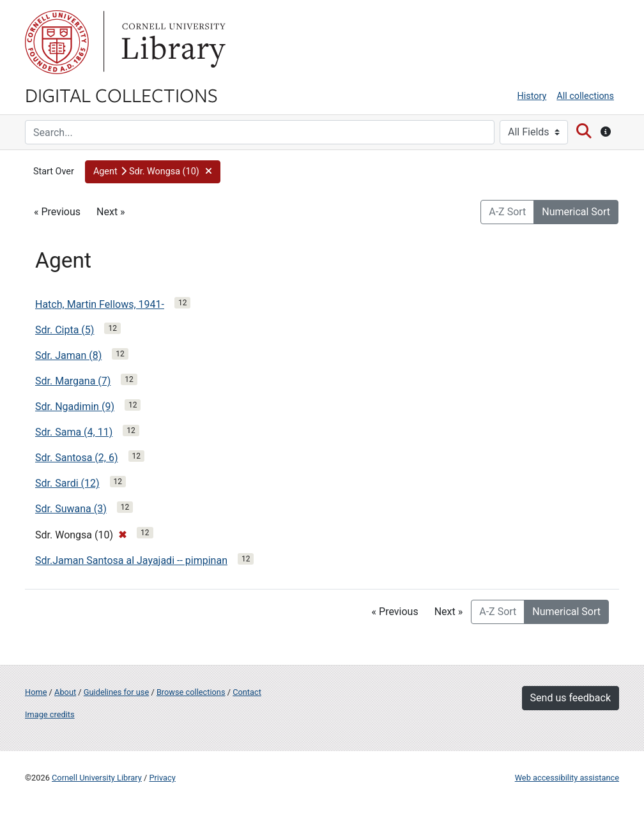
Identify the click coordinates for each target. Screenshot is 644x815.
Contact (247, 692)
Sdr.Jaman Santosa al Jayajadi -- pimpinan (131, 560)
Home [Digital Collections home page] (36, 692)
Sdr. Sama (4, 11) (74, 432)
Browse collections (191, 692)
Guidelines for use (116, 692)
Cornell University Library (97, 778)
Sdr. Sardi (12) (67, 483)
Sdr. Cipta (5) (65, 330)
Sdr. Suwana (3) (71, 509)
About (65, 692)
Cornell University (57, 42)
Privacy (162, 778)
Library (172, 42)
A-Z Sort (507, 212)
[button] (153, 172)
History (532, 96)
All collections (585, 96)
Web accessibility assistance (567, 778)
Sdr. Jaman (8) (68, 355)
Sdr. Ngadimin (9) (75, 407)
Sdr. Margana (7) (73, 381)
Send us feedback (571, 698)
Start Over (54, 171)
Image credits (50, 714)
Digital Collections (121, 95)
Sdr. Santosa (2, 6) (77, 458)
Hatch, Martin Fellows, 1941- (100, 304)
